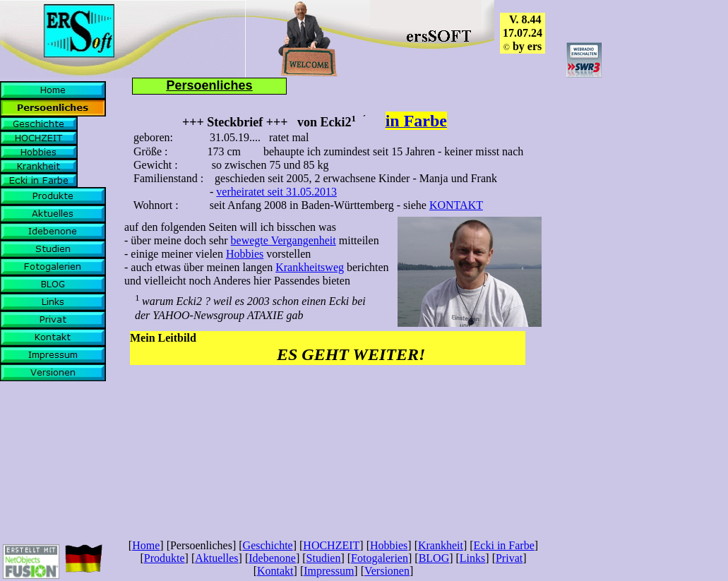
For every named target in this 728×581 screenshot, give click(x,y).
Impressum (329, 571)
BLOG (434, 558)
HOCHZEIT (331, 545)
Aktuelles (216, 558)
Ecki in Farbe (504, 545)
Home (146, 545)
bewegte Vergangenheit (284, 240)
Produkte (165, 558)
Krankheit (441, 545)
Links (472, 558)
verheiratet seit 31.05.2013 (276, 192)
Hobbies (245, 254)
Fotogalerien (380, 558)
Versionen (387, 571)
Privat (509, 558)
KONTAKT (456, 205)
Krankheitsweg (310, 267)
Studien (324, 558)
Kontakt (275, 571)
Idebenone (272, 558)
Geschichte (268, 545)
